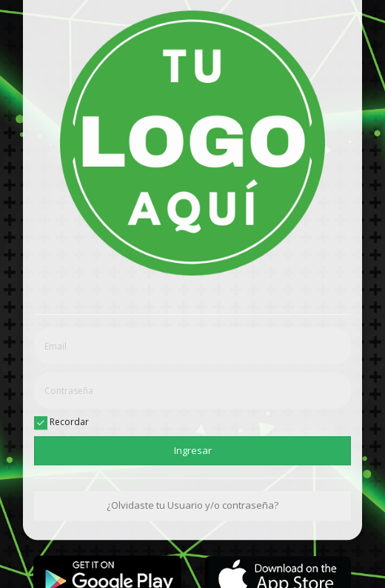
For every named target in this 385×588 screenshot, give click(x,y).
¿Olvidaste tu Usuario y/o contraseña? (192, 506)
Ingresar (193, 450)
